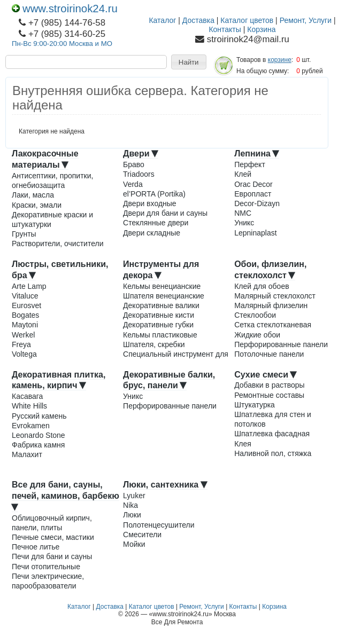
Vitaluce (25, 296)
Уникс (244, 223)
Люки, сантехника (165, 485)
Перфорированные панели (281, 344)
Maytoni (25, 325)
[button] (189, 62)
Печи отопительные (46, 567)
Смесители (142, 535)
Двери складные (152, 233)
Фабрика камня (38, 445)
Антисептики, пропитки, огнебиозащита (52, 180)
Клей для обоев (261, 286)
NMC (243, 213)
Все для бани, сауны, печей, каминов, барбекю (66, 495)
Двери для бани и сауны (165, 213)
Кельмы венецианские (162, 286)
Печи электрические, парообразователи (48, 581)
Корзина (261, 29)
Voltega (24, 354)
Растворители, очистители (57, 244)
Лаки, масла (33, 195)
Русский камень (39, 416)
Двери (141, 154)
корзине (280, 60)
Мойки (134, 544)
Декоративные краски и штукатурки (52, 219)
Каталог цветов (247, 20)
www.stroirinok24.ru (65, 9)
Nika (130, 505)
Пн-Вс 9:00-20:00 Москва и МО (62, 44)
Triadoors (139, 174)
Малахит (27, 454)
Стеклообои (255, 315)
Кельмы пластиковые (160, 335)
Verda (133, 184)
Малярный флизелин (271, 305)
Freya (21, 344)
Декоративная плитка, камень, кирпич (59, 380)
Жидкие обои (257, 335)
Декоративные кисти (159, 315)
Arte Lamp (29, 286)
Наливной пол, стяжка (273, 453)
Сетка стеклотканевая (273, 325)
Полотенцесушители (159, 525)
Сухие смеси (265, 375)
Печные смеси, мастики (53, 537)
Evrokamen (31, 426)
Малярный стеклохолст (275, 296)
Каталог (162, 20)
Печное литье (36, 547)
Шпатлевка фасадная (272, 434)
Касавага (27, 396)
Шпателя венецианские (164, 296)
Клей (243, 174)
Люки (132, 515)
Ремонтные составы (269, 395)
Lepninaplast (255, 233)
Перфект (250, 164)
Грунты (24, 234)
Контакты (225, 29)
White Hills (29, 406)
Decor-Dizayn (257, 203)
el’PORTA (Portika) (154, 194)
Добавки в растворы (269, 385)
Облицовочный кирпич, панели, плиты (52, 523)
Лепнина (257, 154)
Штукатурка (255, 405)
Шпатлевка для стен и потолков (273, 419)
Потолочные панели (269, 354)
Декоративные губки (158, 325)
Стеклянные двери (156, 223)
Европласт (253, 194)
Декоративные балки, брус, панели (169, 380)
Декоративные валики (161, 305)
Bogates (25, 315)
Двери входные (150, 203)
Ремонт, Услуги (306, 20)
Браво (134, 164)
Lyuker (134, 496)
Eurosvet (26, 305)
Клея (243, 444)
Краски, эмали (37, 205)
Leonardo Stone (39, 435)
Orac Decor (253, 184)
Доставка (198, 20)
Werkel (23, 335)
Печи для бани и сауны (52, 556)
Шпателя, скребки (154, 344)
